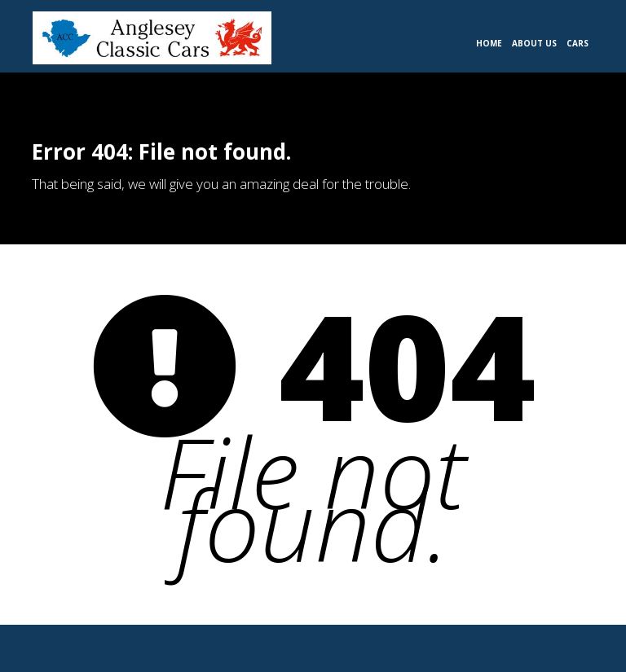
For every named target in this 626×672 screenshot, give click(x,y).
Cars (578, 43)
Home (489, 43)
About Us (534, 43)
